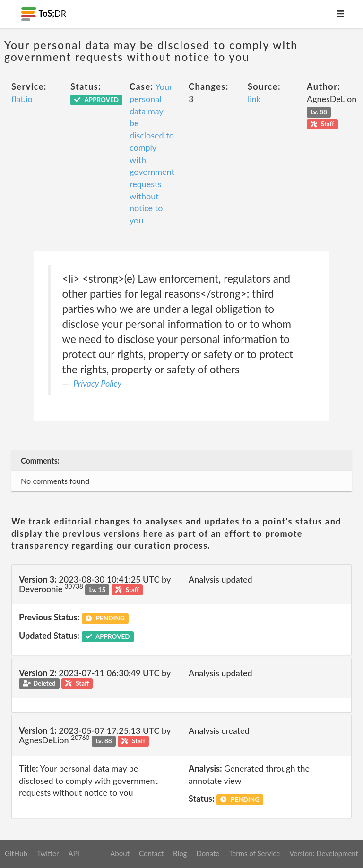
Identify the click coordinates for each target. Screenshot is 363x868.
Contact (151, 853)
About (120, 853)
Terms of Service (254, 853)
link (254, 99)
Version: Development (324, 853)
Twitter (48, 853)
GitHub (16, 853)
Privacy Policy (97, 383)
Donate (208, 853)
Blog (180, 853)
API (73, 853)
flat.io (22, 99)
